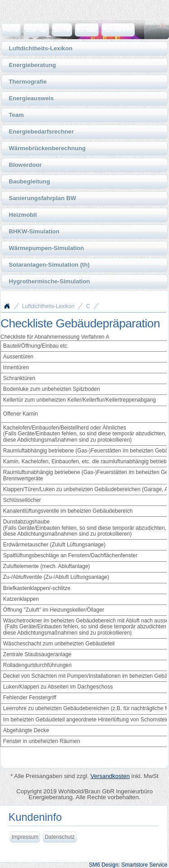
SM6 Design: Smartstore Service (128, 865)
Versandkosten (110, 776)
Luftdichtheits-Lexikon (48, 306)
